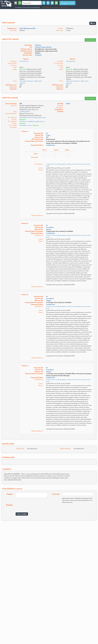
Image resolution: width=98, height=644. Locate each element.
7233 (21, 85)
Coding (48, 135)
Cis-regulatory (50, 227)
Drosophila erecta (71, 61)
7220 (67, 85)
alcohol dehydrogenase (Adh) (27, 28)
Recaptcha (9, 505)
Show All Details (90, 40)
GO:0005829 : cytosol (25, 125)
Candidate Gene (50, 145)
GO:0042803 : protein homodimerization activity (33, 117)
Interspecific (38, 55)
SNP (47, 137)
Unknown (49, 229)
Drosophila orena (24, 61)
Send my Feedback (22, 514)
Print (93, 23)
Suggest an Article (67, 3)
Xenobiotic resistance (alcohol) (43, 47)
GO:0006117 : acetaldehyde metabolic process (32, 121)
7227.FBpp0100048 (25, 112)
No (47, 133)
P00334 (68, 104)
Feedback (10, 494)
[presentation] (31, 507)
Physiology (38, 45)
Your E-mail (56, 494)
